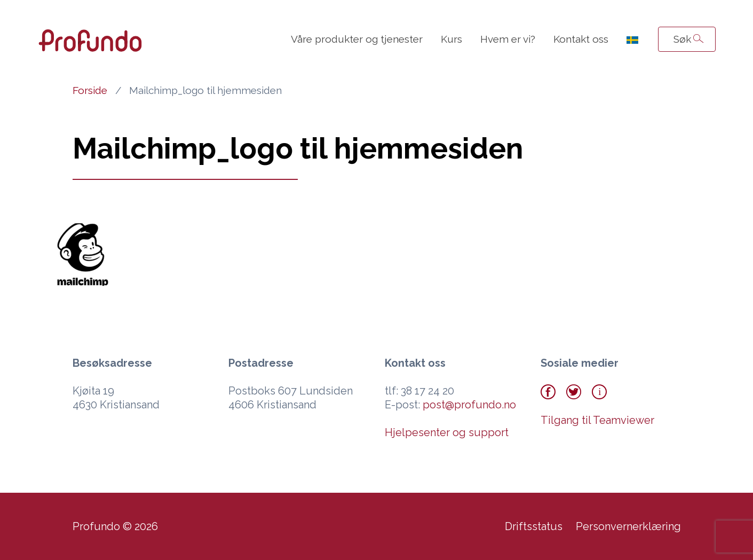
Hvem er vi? (508, 39)
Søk (682, 39)
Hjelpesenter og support (447, 432)
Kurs (451, 39)
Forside (90, 90)
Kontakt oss (581, 39)
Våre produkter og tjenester (357, 39)
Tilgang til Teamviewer (597, 420)
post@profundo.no (469, 405)
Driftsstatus (534, 526)
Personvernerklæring (628, 526)
